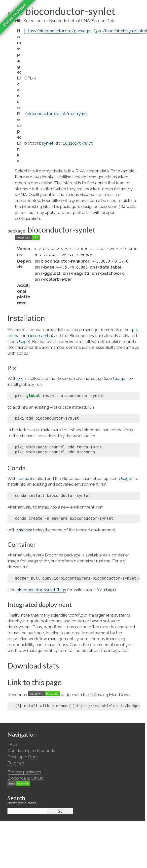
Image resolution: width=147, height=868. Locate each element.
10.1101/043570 (78, 143)
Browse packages (24, 772)
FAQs (13, 744)
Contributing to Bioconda (31, 750)
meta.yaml (78, 114)
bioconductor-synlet (46, 114)
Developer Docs (23, 757)
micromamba (39, 336)
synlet (48, 143)
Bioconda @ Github (25, 778)
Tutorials (16, 763)
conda (13, 336)
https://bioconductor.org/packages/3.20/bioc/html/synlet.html (86, 31)
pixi (135, 330)
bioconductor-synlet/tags (41, 590)
